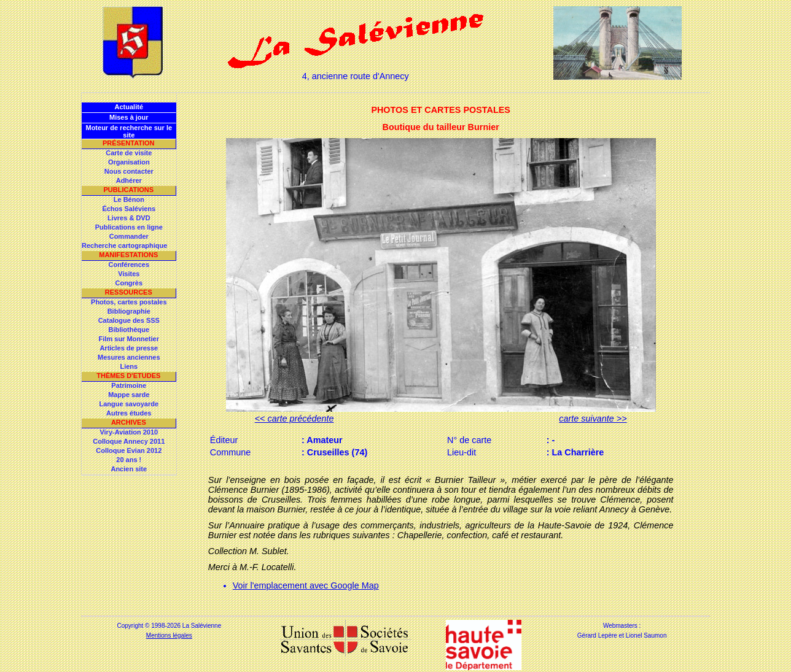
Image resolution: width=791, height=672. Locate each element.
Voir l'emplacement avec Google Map (306, 585)
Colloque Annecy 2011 (129, 441)
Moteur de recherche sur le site (129, 131)
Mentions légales (169, 635)
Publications (128, 190)
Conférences (129, 265)
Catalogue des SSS (129, 320)
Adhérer (129, 180)
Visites (129, 274)
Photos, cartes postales (129, 302)
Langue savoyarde (129, 404)
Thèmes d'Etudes (128, 376)
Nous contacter (129, 171)
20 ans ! (129, 460)
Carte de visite (129, 153)
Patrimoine (129, 385)
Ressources (129, 292)
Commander (129, 236)
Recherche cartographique (124, 245)
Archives (129, 422)
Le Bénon (129, 199)
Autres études (129, 413)
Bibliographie (129, 311)
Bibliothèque (129, 330)
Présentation (129, 143)
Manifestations (128, 255)
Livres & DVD (129, 218)
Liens (129, 366)
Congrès (129, 283)
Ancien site (129, 469)
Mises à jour (129, 117)
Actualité (129, 107)
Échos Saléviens (129, 209)
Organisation (129, 162)
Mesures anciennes (129, 357)
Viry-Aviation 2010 (129, 432)
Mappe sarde (129, 395)
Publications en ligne (129, 227)
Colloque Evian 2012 (129, 450)
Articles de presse (129, 348)
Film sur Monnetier (129, 339)
